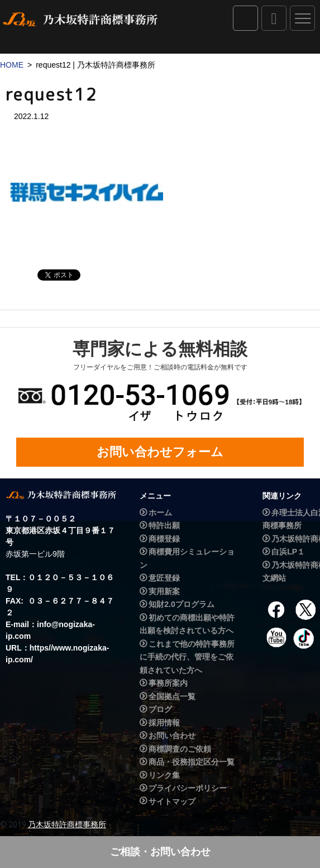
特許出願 (164, 526)
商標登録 (164, 539)
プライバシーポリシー (188, 788)
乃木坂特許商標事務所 (67, 824)
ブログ (160, 709)
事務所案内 (168, 683)
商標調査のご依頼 (180, 749)
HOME (12, 65)
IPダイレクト (245, 18)
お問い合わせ (172, 736)
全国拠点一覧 (172, 696)
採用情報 (164, 723)
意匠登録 (164, 578)
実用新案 (164, 591)
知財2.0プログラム (181, 604)
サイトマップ (172, 801)
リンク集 (164, 775)
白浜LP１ (288, 552)
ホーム (160, 513)
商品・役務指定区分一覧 (192, 762)
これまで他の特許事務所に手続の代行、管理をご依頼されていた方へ (187, 657)
